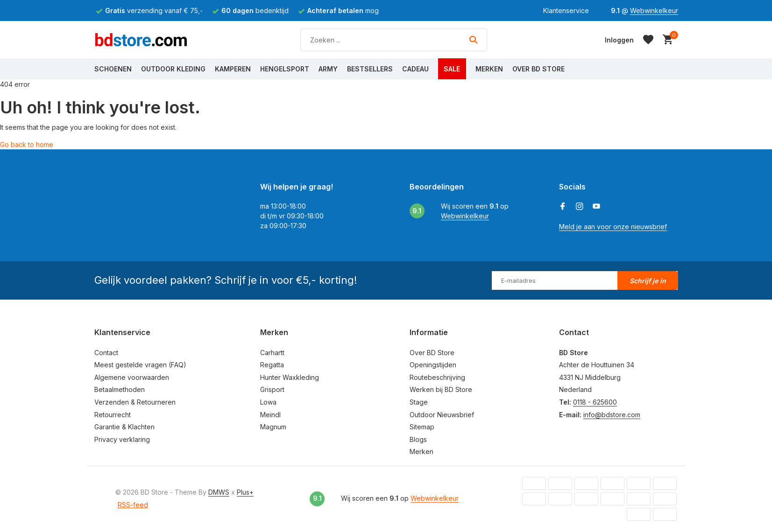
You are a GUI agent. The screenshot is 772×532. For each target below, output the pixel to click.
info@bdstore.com (612, 415)
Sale (452, 69)
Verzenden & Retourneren (135, 402)
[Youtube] (596, 207)
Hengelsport (285, 69)
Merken (489, 69)
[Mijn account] (619, 40)
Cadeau (415, 69)
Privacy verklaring (122, 439)
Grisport (272, 389)
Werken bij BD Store (441, 389)
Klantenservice (566, 10)
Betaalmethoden (120, 389)
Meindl (270, 415)
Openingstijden (433, 365)
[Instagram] (580, 207)
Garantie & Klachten (124, 427)
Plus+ (245, 492)
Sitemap (422, 427)
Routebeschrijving (437, 377)
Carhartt (272, 353)
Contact (106, 353)
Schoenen (113, 69)
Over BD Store (538, 69)
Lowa (268, 402)
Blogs (418, 439)
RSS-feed (133, 505)
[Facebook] (563, 207)
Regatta (272, 365)
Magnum (273, 427)
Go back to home (27, 144)
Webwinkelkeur (654, 10)
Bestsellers (370, 69)
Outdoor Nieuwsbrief (442, 415)
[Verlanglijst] (648, 40)
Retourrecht (113, 415)
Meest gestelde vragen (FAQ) (140, 365)
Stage (419, 402)
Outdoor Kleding (173, 69)
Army (328, 69)
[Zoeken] (394, 40)
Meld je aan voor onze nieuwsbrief (613, 227)
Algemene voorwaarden (132, 377)
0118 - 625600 (595, 402)
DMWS (219, 492)
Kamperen (233, 69)
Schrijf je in (648, 281)
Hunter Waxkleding (290, 377)
